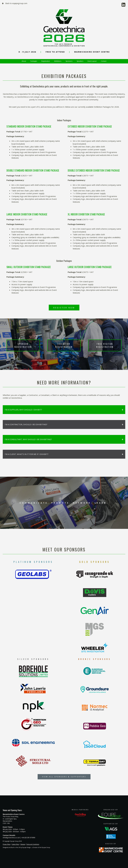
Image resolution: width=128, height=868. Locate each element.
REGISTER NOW (64, 308)
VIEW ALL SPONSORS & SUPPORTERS (64, 777)
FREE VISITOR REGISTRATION (105, 345)
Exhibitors (58, 61)
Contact (104, 61)
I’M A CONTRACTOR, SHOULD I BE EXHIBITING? (64, 424)
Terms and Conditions (33, 844)
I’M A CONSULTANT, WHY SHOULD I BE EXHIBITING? (64, 439)
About (24, 61)
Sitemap (23, 844)
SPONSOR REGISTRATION (23, 345)
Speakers (80, 61)
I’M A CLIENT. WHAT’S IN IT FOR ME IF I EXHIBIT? (64, 454)
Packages (34, 61)
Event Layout (92, 61)
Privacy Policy (7, 844)
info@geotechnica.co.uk (11, 838)
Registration (46, 61)
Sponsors (69, 61)
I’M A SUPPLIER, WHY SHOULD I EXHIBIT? (64, 410)
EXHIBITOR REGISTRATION (64, 345)
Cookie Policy (15, 844)
